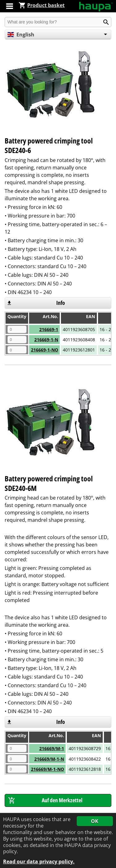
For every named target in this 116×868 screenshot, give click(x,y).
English (21, 35)
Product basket (42, 5)
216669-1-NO (45, 350)
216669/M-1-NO (47, 769)
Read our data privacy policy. (39, 863)
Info (61, 303)
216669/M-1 (52, 748)
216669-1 (49, 329)
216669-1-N (46, 340)
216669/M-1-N (49, 759)
